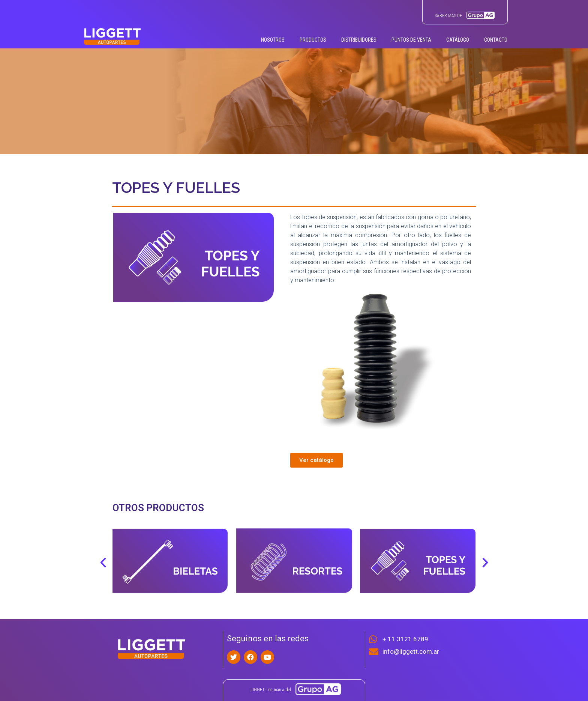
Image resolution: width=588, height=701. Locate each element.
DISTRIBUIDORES (359, 40)
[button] (103, 563)
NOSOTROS (273, 40)
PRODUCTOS (313, 40)
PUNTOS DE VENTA (411, 40)
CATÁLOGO (458, 40)
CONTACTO (496, 40)
